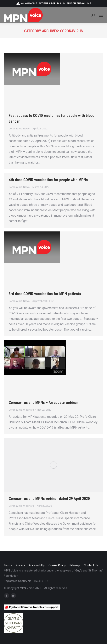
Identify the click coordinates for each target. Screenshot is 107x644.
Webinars (28, 410)
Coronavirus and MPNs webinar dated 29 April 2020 (49, 499)
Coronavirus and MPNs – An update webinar (43, 403)
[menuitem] (8, 565)
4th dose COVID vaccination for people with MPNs (48, 180)
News (26, 129)
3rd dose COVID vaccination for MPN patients (45, 294)
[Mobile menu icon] (101, 15)
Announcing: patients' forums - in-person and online (53, 3)
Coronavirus (15, 129)
